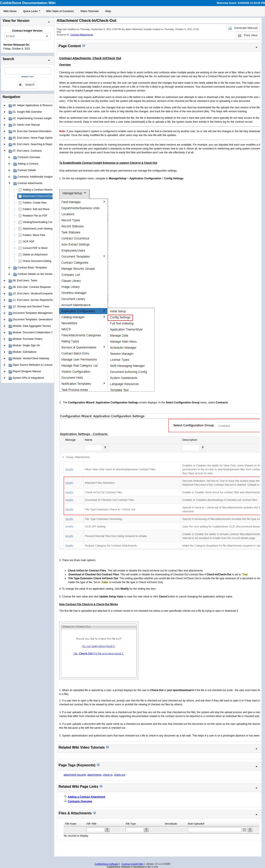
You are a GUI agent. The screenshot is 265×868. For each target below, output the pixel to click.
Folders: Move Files (34, 235)
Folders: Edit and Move (36, 209)
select (47, 36)
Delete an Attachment (35, 255)
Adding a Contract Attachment (40, 190)
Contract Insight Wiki (132, 864)
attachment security (75, 775)
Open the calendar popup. (244, 830)
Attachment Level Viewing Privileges (44, 229)
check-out (120, 775)
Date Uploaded (196, 824)
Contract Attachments (82, 35)
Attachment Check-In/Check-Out (41, 196)
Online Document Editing (37, 261)
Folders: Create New (35, 203)
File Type (131, 824)
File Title (91, 824)
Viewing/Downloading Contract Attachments (48, 222)
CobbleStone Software (107, 864)
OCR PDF (29, 242)
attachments (94, 775)
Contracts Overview (80, 801)
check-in (108, 775)
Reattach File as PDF (35, 216)
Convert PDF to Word (35, 248)
